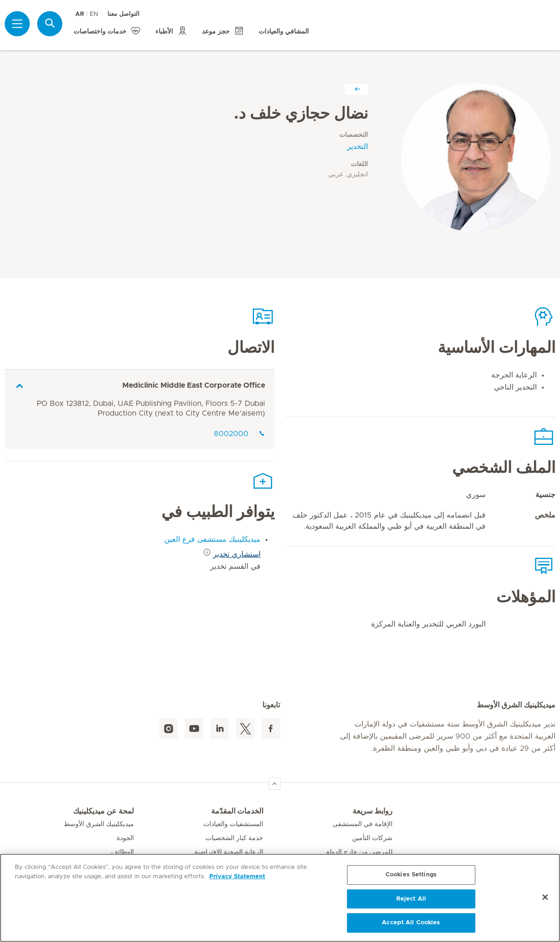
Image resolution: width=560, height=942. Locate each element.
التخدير (357, 147)
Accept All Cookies (411, 923)
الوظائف (123, 852)
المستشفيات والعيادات (233, 824)
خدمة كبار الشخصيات (234, 838)
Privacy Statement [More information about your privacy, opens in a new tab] (237, 877)
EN (94, 14)
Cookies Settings (411, 875)
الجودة (125, 838)
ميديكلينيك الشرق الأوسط (99, 824)
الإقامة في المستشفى (363, 824)
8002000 (240, 434)
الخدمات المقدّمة (237, 811)
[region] (280, 898)
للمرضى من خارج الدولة (359, 852)
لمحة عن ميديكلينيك (103, 811)
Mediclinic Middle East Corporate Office (194, 385)
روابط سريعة (373, 811)
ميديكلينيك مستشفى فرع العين (212, 539)
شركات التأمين (372, 838)
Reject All (411, 899)
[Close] (545, 897)
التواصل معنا (123, 14)
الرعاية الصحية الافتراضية (229, 852)
